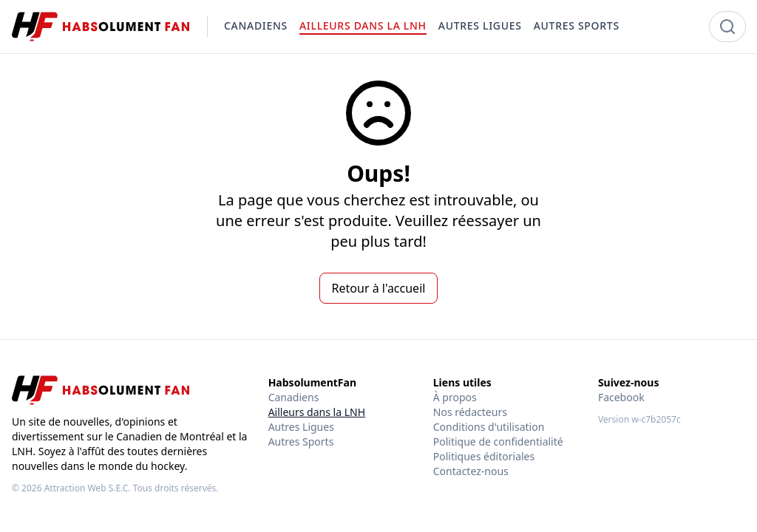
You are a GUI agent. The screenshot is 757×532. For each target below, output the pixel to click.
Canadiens (294, 397)
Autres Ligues (301, 427)
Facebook (621, 397)
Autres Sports (301, 441)
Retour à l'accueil (379, 288)
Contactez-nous (471, 471)
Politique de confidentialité (498, 441)
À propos (455, 397)
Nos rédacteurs (470, 412)
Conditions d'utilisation (489, 427)
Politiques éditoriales (484, 456)
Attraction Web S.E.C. (88, 488)
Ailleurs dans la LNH (317, 412)
